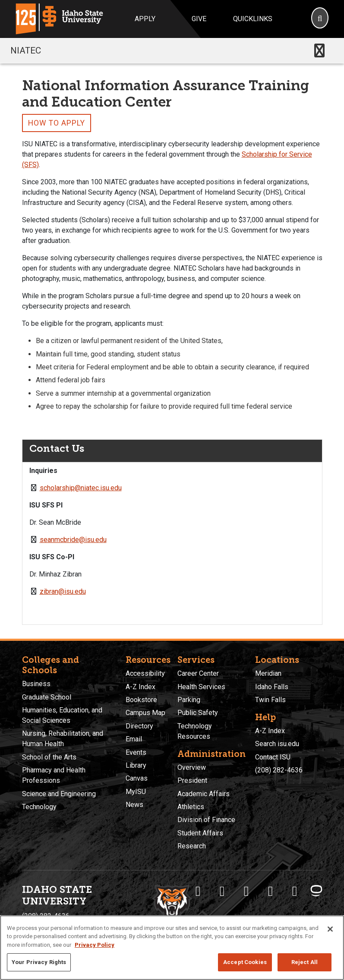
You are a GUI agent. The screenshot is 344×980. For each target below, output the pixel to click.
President (192, 780)
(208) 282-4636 (279, 770)
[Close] (330, 929)
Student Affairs (200, 833)
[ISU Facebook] (198, 891)
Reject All (305, 962)
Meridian (268, 673)
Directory (139, 726)
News (134, 805)
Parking (189, 700)
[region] (172, 948)
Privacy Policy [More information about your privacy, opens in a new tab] (95, 945)
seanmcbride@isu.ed (71, 540)
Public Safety (198, 713)
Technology (39, 807)
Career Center (198, 673)
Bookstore (141, 700)
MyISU (136, 792)
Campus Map (145, 713)
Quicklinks (253, 19)
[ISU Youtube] (271, 891)
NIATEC (26, 50)
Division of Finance (206, 820)
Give (199, 19)
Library (136, 765)
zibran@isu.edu (63, 591)
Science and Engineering (59, 794)
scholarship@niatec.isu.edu (81, 488)
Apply (145, 19)
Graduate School (47, 697)
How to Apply (57, 123)
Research (192, 846)
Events (136, 752)
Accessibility (145, 673)
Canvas (137, 778)
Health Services (201, 687)
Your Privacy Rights (39, 962)
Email (134, 739)
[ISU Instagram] (246, 891)
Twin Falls (270, 700)
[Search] (320, 19)
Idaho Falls (272, 687)
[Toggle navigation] (319, 51)
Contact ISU (273, 757)
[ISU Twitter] (222, 891)
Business (36, 684)
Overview (192, 767)
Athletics (191, 807)
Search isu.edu (277, 744)
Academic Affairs (204, 794)
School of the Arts (49, 757)
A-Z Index (140, 687)
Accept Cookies (245, 962)
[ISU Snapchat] (295, 891)
